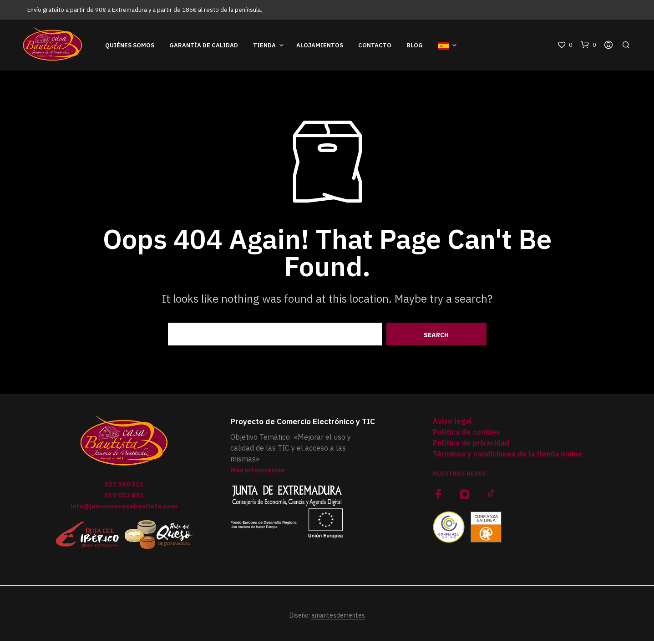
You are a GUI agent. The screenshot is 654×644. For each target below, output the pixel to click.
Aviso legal (452, 425)
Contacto (375, 47)
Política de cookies (466, 436)
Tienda (264, 47)
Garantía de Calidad (204, 47)
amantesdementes (338, 619)
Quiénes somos (130, 47)
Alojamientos (320, 47)
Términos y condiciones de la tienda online (507, 457)
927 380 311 (124, 487)
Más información (259, 473)
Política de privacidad (471, 446)
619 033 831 (124, 498)
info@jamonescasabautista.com (124, 509)
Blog (415, 47)
